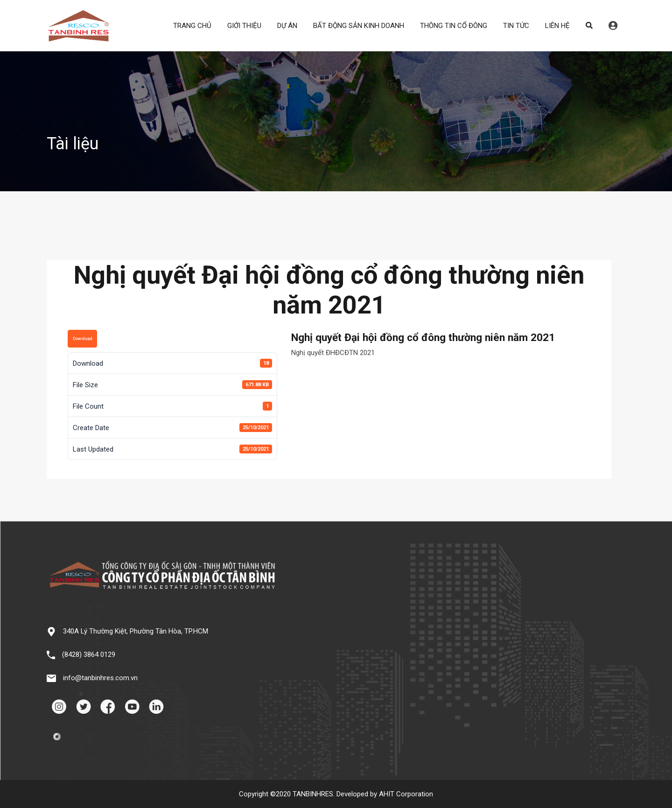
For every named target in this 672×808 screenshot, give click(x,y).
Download (82, 339)
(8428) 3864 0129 (89, 655)
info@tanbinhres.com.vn (100, 678)
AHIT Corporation (406, 794)
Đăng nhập (613, 26)
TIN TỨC (516, 26)
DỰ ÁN (287, 26)
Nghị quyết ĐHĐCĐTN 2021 (333, 353)
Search (589, 26)
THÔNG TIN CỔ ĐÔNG (454, 26)
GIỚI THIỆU (244, 26)
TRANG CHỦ (192, 26)
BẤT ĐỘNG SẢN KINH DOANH (359, 26)
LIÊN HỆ (557, 26)
